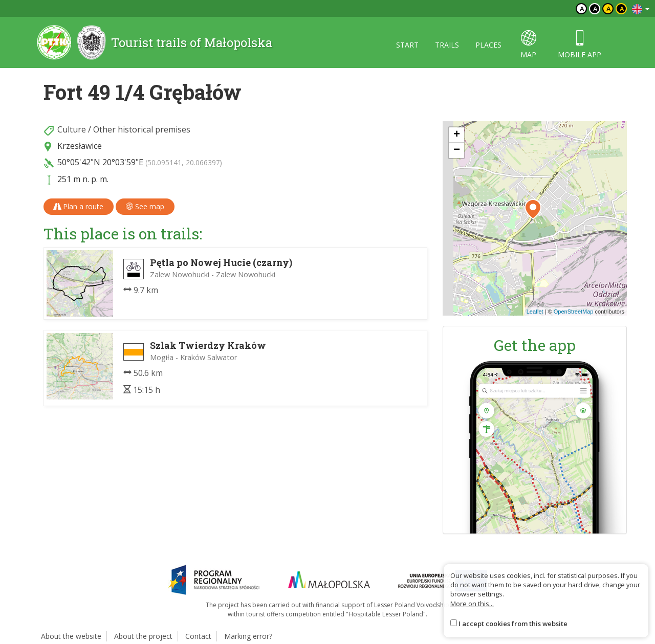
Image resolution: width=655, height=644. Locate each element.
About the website (71, 636)
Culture (72, 129)
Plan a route (79, 206)
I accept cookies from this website (513, 624)
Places (488, 45)
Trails (447, 45)
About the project (143, 636)
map (528, 45)
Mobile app (580, 45)
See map (145, 206)
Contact (198, 636)
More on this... (472, 604)
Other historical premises (142, 129)
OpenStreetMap (574, 312)
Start (407, 45)
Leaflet (535, 312)
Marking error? (248, 636)
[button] (533, 209)
